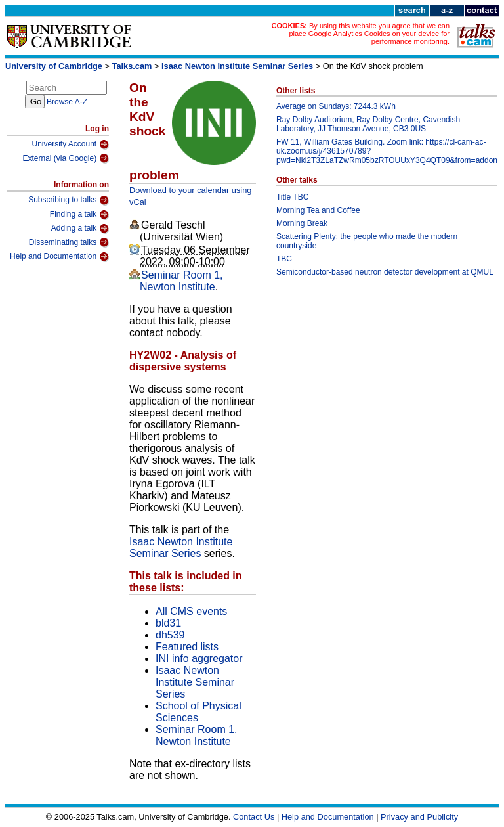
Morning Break (302, 223)
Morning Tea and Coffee (318, 210)
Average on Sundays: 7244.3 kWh (336, 106)
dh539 (170, 635)
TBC (284, 259)
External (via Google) (66, 158)
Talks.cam (132, 66)
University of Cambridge (54, 66)
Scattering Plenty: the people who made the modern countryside (367, 241)
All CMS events (191, 611)
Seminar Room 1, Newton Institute (181, 281)
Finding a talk (79, 215)
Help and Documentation (59, 257)
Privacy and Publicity (419, 817)
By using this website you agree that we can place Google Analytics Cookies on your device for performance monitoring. (369, 34)
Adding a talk (80, 229)
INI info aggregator (199, 659)
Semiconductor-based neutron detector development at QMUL (385, 272)
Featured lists (187, 647)
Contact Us (254, 817)
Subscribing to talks (69, 200)
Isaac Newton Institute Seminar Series (237, 66)
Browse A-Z (67, 102)
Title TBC (292, 197)
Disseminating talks (69, 242)
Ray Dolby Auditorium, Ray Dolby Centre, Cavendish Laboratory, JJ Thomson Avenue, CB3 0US (368, 124)
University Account (70, 145)
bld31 (168, 623)
